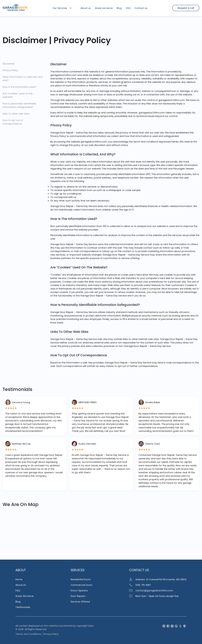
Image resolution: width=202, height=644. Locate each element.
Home (19, 579)
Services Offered (80, 602)
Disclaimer (9, 64)
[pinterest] (164, 627)
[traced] (184, 627)
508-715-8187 (140, 585)
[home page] (15, 10)
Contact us (141, 8)
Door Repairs (78, 596)
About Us (21, 585)
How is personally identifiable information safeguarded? (19, 105)
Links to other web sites (16, 114)
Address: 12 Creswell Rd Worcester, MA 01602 (158, 579)
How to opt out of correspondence (13, 122)
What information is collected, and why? (22, 79)
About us (86, 8)
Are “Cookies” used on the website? (18, 95)
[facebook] (168, 627)
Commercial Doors (81, 585)
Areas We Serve (25, 596)
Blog (119, 8)
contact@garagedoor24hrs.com (151, 591)
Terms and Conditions (28, 634)
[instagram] (172, 627)
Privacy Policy (10, 70)
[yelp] (180, 627)
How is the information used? (19, 87)
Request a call (186, 8)
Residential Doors (81, 579)
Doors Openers (79, 591)
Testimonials (23, 607)
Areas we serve (104, 8)
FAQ (128, 8)
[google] (176, 627)
